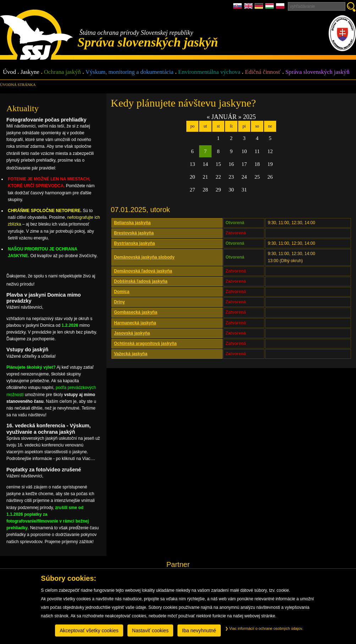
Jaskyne (30, 72)
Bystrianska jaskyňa (134, 243)
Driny (119, 302)
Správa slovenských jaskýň (317, 72)
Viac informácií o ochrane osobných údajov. (264, 628)
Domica (122, 292)
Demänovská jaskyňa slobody (144, 257)
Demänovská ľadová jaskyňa (143, 271)
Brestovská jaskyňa (134, 233)
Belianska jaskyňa (132, 223)
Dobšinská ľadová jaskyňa (141, 281)
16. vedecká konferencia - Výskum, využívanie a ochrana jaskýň (49, 429)
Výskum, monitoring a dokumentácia (130, 72)
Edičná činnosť (263, 72)
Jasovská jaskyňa (132, 333)
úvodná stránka (18, 85)
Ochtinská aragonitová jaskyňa (145, 343)
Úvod (9, 72)
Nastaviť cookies (150, 631)
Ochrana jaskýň (62, 72)
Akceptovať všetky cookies (89, 631)
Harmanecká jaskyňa (135, 323)
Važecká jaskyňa (131, 354)
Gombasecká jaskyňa (136, 312)
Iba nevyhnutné (199, 631)
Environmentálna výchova (209, 72)
